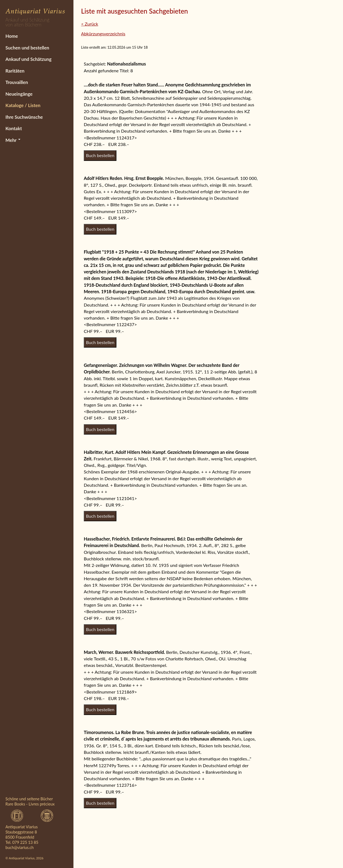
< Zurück (90, 24)
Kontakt (14, 128)
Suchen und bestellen (27, 48)
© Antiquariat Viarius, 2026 (24, 858)
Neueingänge (19, 94)
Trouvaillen (17, 82)
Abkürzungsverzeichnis (103, 34)
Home (12, 36)
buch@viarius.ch (20, 847)
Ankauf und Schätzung (28, 59)
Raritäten (15, 71)
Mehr (13, 140)
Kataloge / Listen (23, 105)
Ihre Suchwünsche (24, 117)
